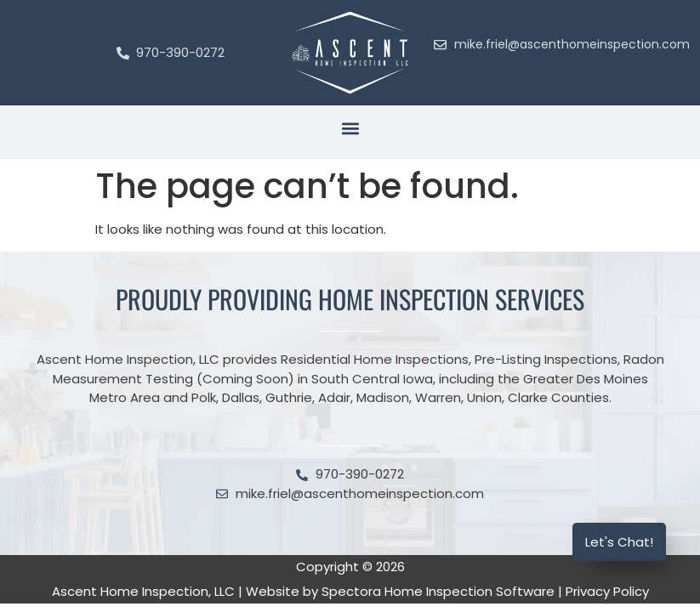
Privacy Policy (607, 591)
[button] (350, 128)
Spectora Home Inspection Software (438, 591)
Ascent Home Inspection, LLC (143, 591)
